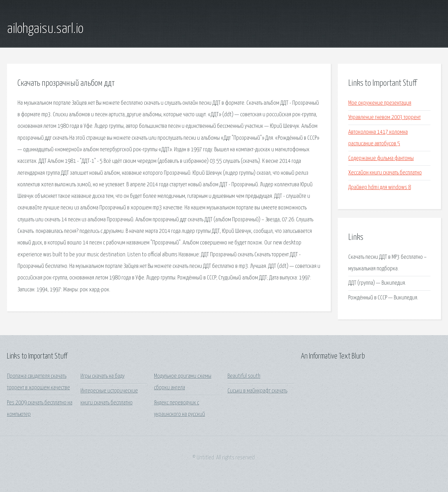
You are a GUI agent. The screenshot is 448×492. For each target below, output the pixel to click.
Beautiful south (244, 376)
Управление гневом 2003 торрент (384, 117)
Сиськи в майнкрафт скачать (257, 391)
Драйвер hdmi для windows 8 (380, 188)
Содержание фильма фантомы (381, 158)
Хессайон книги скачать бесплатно (385, 173)
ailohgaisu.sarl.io (45, 29)
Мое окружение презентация (380, 103)
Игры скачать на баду (103, 376)
